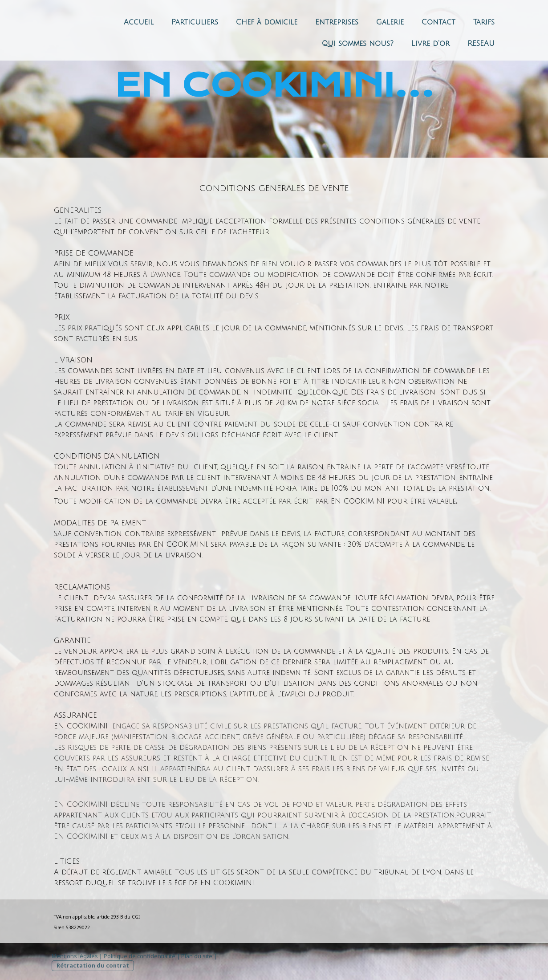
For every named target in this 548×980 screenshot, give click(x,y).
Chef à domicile (267, 22)
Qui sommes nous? (358, 44)
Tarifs (484, 22)
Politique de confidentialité (140, 956)
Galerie (390, 22)
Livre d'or (430, 44)
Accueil (139, 22)
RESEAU (481, 44)
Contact (438, 22)
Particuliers (195, 22)
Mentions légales (75, 956)
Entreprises (337, 22)
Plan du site (197, 956)
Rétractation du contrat (93, 965)
